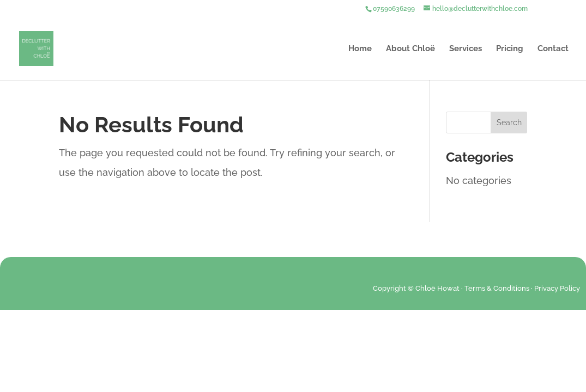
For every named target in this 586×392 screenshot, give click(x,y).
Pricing (510, 49)
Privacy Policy (557, 288)
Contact (553, 49)
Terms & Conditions (497, 288)
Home (360, 49)
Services (466, 49)
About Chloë (410, 49)
